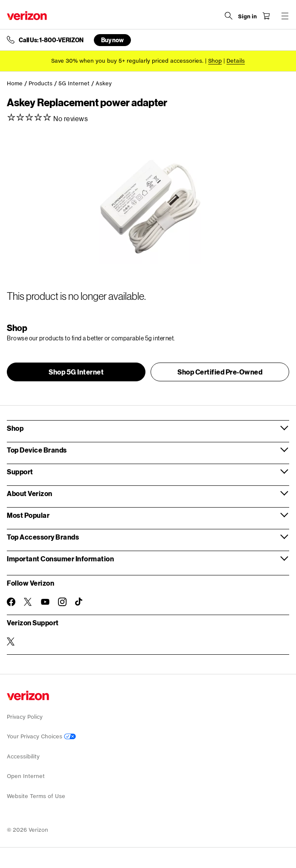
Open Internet (26, 776)
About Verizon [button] (30, 493)
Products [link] (41, 83)
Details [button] (236, 61)
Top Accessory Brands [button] (43, 537)
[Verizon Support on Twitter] (11, 642)
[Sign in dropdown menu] (247, 17)
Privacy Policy (25, 717)
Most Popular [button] (28, 515)
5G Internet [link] (74, 83)
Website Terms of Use (36, 796)
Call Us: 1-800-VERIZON (51, 40)
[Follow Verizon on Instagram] (62, 602)
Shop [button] (15, 428)
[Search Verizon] (229, 16)
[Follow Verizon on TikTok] (79, 602)
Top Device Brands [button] (37, 450)
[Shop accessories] (215, 61)
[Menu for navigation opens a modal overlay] (285, 16)
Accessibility (23, 756)
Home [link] (15, 83)
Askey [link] (104, 83)
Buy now (112, 40)
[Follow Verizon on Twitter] (28, 602)
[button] (76, 372)
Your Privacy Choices (41, 736)
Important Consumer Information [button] (60, 559)
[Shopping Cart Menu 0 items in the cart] (266, 16)
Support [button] (20, 472)
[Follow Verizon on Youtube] (45, 602)
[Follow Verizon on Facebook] (11, 602)
